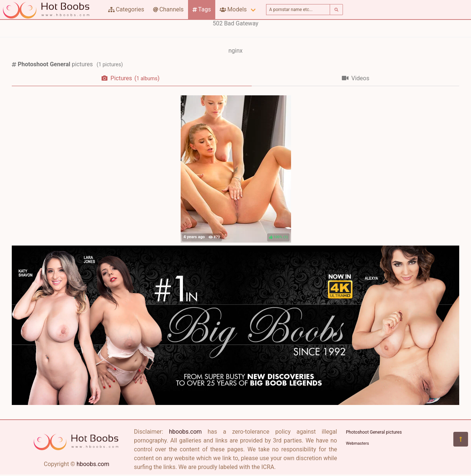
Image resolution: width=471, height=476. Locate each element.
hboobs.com (93, 464)
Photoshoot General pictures (374, 432)
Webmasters (357, 443)
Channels (168, 9)
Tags (202, 9)
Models (233, 9)
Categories (126, 9)
